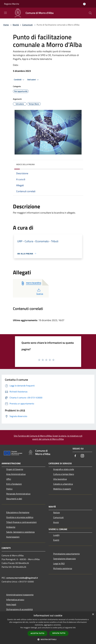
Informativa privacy (15, 600)
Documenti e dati (14, 499)
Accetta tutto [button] (37, 633)
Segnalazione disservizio (64, 559)
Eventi (56, 540)
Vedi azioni (33, 80)
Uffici (9, 479)
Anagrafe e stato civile (64, 469)
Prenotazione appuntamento (66, 554)
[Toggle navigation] (5, 13)
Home (6, 25)
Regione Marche (12, 4)
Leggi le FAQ (59, 563)
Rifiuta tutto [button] (59, 633)
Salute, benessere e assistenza (20, 532)
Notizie (57, 512)
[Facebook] (75, 456)
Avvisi (56, 522)
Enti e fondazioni (14, 484)
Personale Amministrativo (18, 494)
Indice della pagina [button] (25, 164)
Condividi (19, 80)
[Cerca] (90, 13)
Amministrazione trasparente (20, 595)
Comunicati (27, 25)
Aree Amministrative (16, 474)
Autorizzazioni (13, 537)
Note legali (11, 604)
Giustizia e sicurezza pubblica (20, 517)
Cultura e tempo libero (64, 474)
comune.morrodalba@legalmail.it (22, 578)
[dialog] (48, 628)
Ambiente (11, 527)
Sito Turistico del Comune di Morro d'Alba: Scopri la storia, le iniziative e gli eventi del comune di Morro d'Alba (48, 437)
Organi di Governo (15, 469)
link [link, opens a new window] (74, 628)
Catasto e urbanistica (63, 484)
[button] (48, 639)
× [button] (93, 614)
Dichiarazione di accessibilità (19, 609)
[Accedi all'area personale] (84, 4)
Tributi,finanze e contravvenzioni (21, 522)
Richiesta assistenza (63, 568)
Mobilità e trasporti (62, 489)
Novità (16, 25)
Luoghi (56, 535)
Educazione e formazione (18, 512)
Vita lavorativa (60, 479)
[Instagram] (82, 456)
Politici (9, 489)
